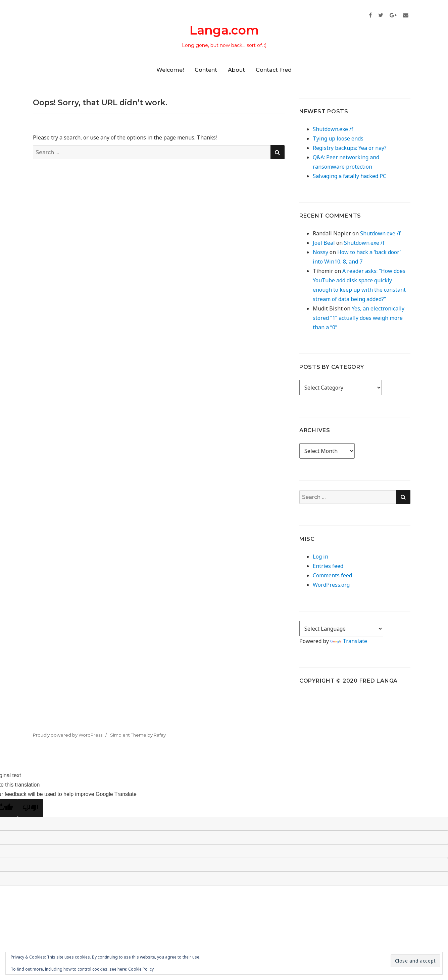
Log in (320, 557)
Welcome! (170, 70)
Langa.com (224, 30)
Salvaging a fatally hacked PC (350, 176)
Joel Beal (324, 243)
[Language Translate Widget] (341, 629)
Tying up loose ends (338, 138)
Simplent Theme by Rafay (138, 735)
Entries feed (328, 566)
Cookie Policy (141, 969)
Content (206, 70)
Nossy (320, 252)
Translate (349, 641)
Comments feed (332, 575)
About (236, 70)
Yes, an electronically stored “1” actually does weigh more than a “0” (359, 318)
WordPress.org (331, 585)
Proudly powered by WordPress (68, 735)
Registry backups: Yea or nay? (350, 148)
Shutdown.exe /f (333, 129)
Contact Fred (274, 70)
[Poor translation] (31, 808)
